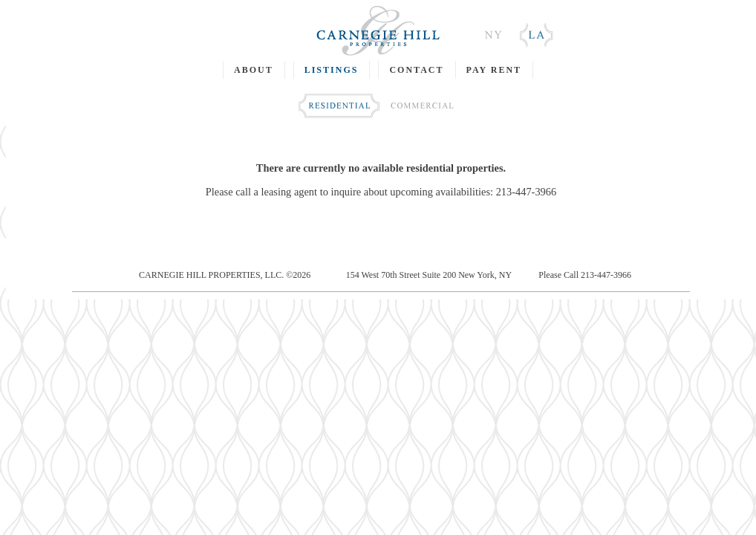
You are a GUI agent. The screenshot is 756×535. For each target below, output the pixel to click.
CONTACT (416, 70)
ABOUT (254, 70)
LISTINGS (332, 70)
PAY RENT (494, 70)
